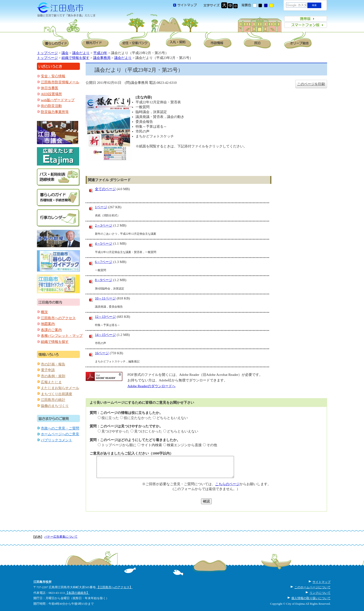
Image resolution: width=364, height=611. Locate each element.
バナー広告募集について (61, 537)
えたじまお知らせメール (60, 388)
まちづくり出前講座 (57, 394)
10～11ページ (105, 298)
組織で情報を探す (75, 58)
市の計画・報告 (53, 364)
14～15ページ (105, 335)
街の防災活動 (51, 106)
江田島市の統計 (53, 400)
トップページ (47, 53)
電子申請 (48, 370)
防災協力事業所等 (55, 112)
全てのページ (105, 189)
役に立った (110, 418)
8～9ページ (104, 280)
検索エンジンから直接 (184, 445)
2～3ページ (104, 225)
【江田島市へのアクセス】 (114, 587)
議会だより (81, 53)
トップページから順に (119, 445)
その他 (212, 445)
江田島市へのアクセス (58, 318)
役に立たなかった (138, 418)
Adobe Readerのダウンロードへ (151, 386)
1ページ (101, 207)
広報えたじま (51, 382)
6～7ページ (104, 262)
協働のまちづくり (55, 406)
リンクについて (320, 593)
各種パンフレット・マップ (62, 336)
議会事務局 (102, 58)
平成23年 (100, 53)
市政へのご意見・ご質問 (60, 428)
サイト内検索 (152, 445)
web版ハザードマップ (58, 100)
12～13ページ (105, 317)
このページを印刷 (311, 84)
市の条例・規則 (53, 376)
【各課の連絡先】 (77, 593)
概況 (44, 312)
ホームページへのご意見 (60, 434)
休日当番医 (50, 88)
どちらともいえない (172, 418)
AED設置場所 (51, 94)
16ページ (102, 353)
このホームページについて (312, 587)
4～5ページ (104, 244)
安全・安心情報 (53, 76)
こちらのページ (227, 484)
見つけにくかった (148, 431)
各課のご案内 (51, 330)
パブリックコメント (57, 440)
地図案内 (48, 324)
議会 (65, 53)
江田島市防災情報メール (60, 82)
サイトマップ (322, 582)
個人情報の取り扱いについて (311, 598)
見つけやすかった (115, 431)
